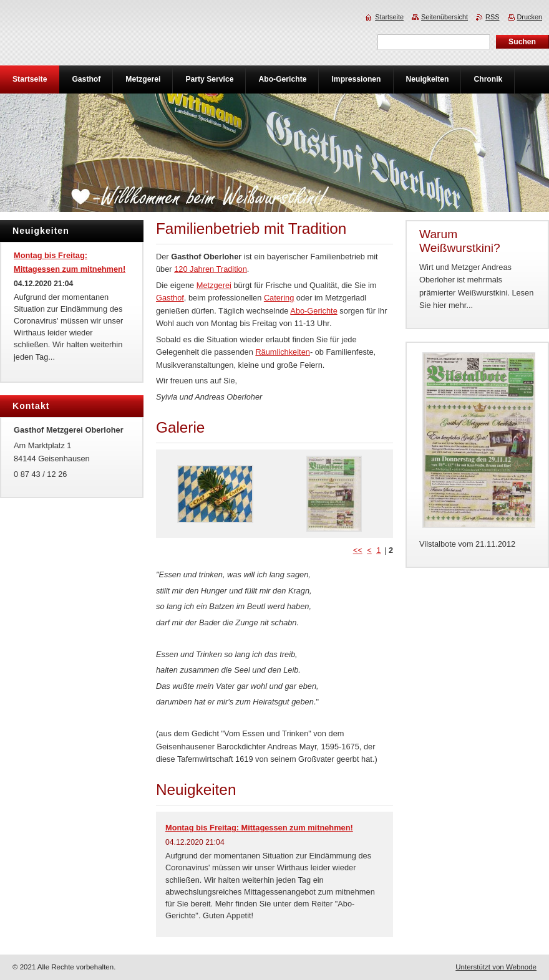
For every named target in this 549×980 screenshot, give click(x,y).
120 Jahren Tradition (211, 269)
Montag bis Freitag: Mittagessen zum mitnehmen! (259, 828)
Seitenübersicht (445, 17)
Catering (279, 298)
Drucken (530, 17)
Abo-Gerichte (313, 311)
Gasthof (170, 298)
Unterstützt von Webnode (496, 967)
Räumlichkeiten (283, 352)
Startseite (389, 17)
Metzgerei (214, 285)
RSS (492, 17)
